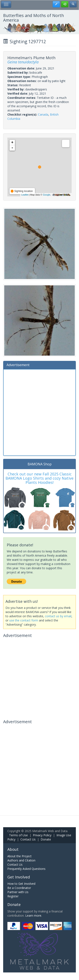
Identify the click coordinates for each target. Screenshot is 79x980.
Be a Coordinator (19, 888)
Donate (46, 839)
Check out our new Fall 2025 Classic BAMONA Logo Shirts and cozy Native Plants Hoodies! (39, 478)
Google (46, 195)
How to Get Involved (21, 884)
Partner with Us (18, 892)
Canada (43, 114)
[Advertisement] (39, 412)
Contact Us (28, 839)
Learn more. (34, 915)
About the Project (19, 856)
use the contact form (24, 620)
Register (13, 896)
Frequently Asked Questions (26, 869)
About (13, 849)
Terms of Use (18, 835)
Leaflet (25, 195)
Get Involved (19, 877)
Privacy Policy (42, 835)
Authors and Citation (21, 860)
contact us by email (58, 616)
